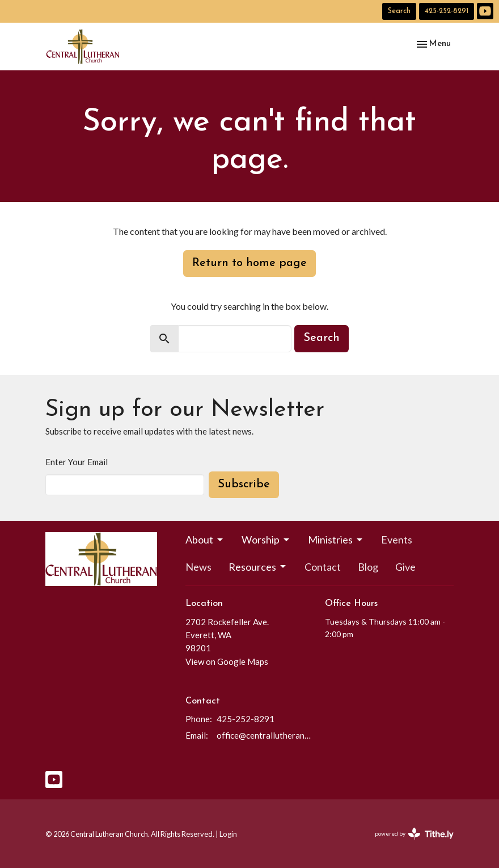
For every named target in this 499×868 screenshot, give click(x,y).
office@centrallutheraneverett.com (265, 735)
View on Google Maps (227, 661)
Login (228, 834)
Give (405, 567)
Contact (323, 567)
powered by (414, 834)
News (198, 567)
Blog (368, 567)
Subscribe (244, 484)
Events (397, 540)
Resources (258, 567)
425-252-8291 (447, 11)
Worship (266, 540)
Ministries (336, 540)
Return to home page (249, 263)
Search (399, 11)
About (205, 540)
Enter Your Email (77, 462)
